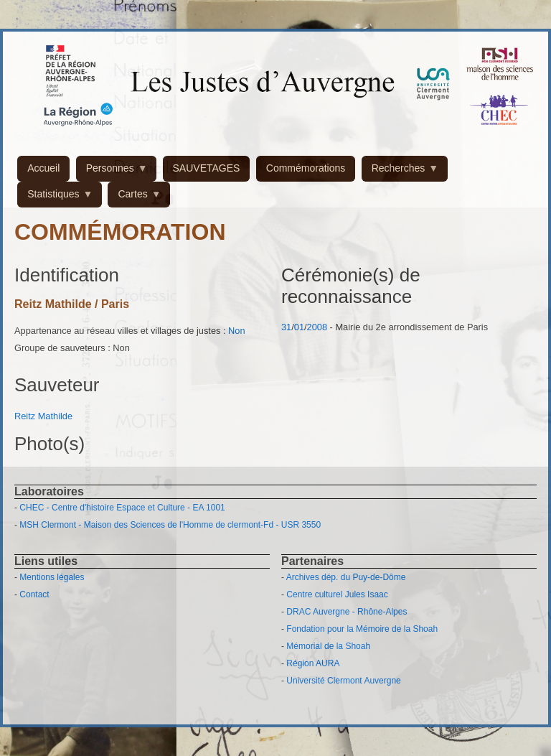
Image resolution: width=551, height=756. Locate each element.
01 (299, 327)
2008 (317, 327)
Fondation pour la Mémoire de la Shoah (362, 629)
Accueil (43, 168)
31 (286, 327)
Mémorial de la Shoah (328, 646)
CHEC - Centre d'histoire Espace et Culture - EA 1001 (122, 508)
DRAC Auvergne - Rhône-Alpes (347, 612)
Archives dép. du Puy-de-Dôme (346, 577)
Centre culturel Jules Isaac (337, 594)
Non (236, 331)
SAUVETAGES (207, 168)
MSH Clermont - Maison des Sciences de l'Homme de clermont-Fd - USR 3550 (170, 525)
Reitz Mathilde (43, 416)
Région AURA (313, 663)
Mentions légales (52, 577)
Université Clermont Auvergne (343, 681)
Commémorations (306, 168)
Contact (34, 594)
